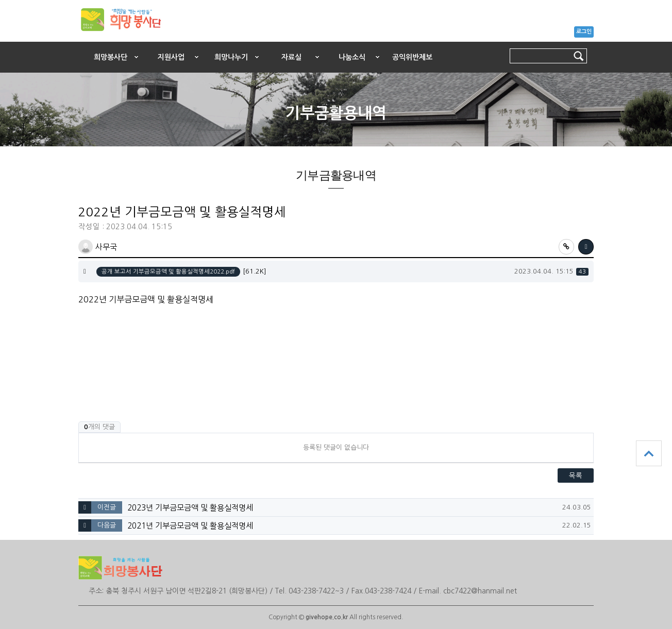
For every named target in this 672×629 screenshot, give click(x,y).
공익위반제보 (412, 57)
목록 (576, 475)
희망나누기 (231, 57)
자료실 (291, 57)
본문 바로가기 (0, 39)
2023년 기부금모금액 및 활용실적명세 (190, 508)
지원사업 (171, 57)
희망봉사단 (111, 57)
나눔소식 (352, 57)
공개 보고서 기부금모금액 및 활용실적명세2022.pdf (168, 271)
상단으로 (649, 453)
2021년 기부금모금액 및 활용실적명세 (190, 526)
